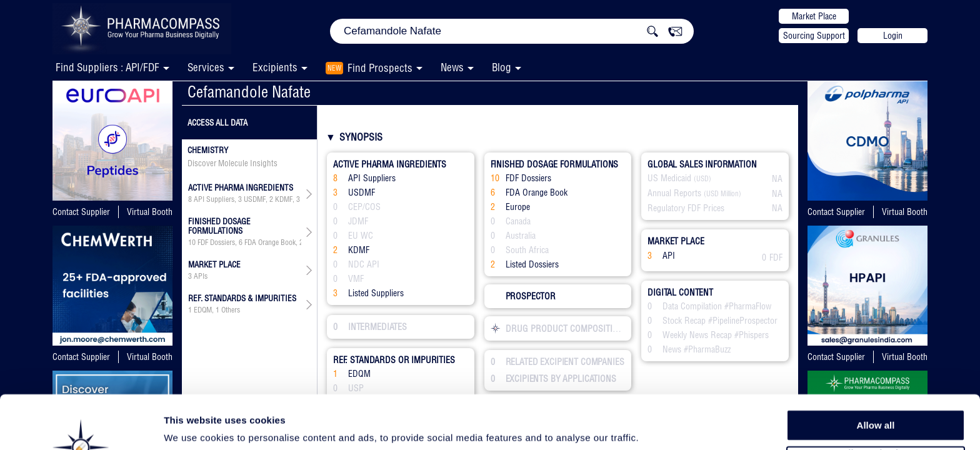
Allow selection (875, 403)
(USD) (702, 179)
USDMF (255, 199)
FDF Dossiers (216, 242)
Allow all (876, 375)
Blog (502, 67)
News (452, 67)
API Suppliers (214, 199)
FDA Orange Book (270, 242)
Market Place (814, 16)
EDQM (203, 310)
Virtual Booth (150, 212)
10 (192, 242)
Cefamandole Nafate (249, 92)
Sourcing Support (814, 36)
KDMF (284, 199)
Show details (656, 426)
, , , (245, 199)
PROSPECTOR (523, 296)
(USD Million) (722, 194)
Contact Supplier (81, 212)
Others (231, 310)
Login (893, 36)
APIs (201, 276)
